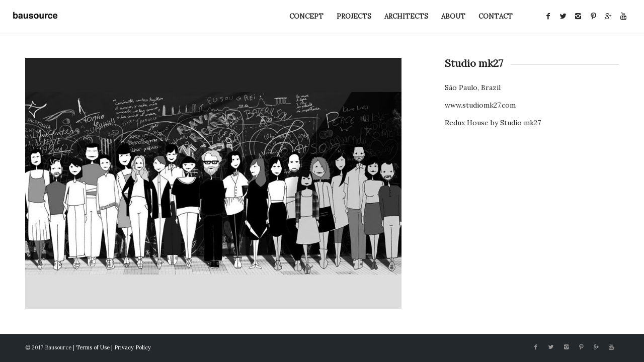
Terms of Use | (95, 347)
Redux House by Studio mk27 (493, 123)
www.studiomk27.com (480, 105)
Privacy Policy (133, 347)
